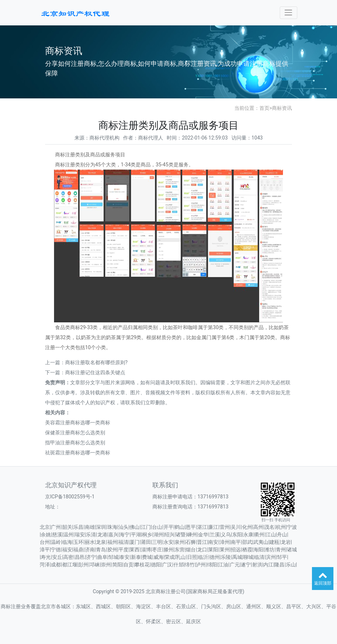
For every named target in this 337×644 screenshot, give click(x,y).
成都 (56, 565)
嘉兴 (113, 535)
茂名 (269, 527)
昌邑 (80, 557)
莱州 (225, 550)
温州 (68, 535)
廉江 (213, 527)
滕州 (168, 550)
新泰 (136, 557)
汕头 (123, 527)
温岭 (56, 542)
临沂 (203, 557)
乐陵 (226, 557)
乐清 (91, 535)
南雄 (90, 527)
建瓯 (274, 542)
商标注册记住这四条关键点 (95, 372)
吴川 (236, 527)
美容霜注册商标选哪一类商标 (78, 423)
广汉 (167, 565)
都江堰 (70, 565)
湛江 (202, 527)
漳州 (225, 542)
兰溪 (215, 535)
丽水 (90, 542)
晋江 (202, 542)
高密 (68, 557)
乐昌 (78, 527)
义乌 (226, 535)
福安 (67, 550)
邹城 (113, 557)
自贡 (128, 565)
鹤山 (180, 527)
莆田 (146, 542)
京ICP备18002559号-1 (70, 497)
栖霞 (247, 550)
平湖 (136, 535)
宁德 (56, 550)
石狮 (191, 542)
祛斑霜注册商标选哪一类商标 (78, 453)
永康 (248, 535)
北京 (45, 527)
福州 (112, 542)
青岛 (101, 550)
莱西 (135, 550)
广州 (56, 527)
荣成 (170, 557)
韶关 (67, 527)
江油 (223, 565)
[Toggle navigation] (289, 13)
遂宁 (246, 565)
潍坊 (269, 550)
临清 (259, 557)
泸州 (201, 565)
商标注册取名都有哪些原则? (96, 362)
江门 (146, 527)
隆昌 (279, 565)
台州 (45, 542)
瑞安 (80, 535)
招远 (236, 550)
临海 (67, 542)
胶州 (112, 550)
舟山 (282, 535)
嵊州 (192, 535)
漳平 (45, 550)
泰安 (124, 557)
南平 (236, 542)
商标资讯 (282, 108)
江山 (271, 535)
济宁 (91, 557)
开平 (168, 527)
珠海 (112, 527)
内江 (268, 565)
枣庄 (157, 550)
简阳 (117, 565)
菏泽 (45, 565)
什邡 (179, 565)
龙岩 (286, 542)
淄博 (146, 550)
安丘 (57, 557)
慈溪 (57, 535)
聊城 (248, 557)
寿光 (46, 557)
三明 (157, 542)
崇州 (106, 565)
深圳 (101, 527)
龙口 (202, 550)
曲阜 (102, 557)
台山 (157, 527)
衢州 (259, 535)
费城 (147, 557)
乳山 (181, 557)
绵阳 (212, 565)
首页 (264, 108)
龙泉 (101, 542)
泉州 (180, 542)
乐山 (291, 565)
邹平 (282, 557)
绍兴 (170, 535)
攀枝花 (142, 565)
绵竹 (190, 565)
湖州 (158, 535)
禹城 (237, 557)
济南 (90, 550)
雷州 (225, 527)
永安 (168, 542)
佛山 (135, 527)
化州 (247, 527)
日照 (192, 557)
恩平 (191, 527)
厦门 (135, 542)
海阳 (258, 550)
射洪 (257, 565)
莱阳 (213, 550)
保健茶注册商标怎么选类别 (75, 433)
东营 (180, 550)
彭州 (83, 565)
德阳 (156, 565)
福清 (123, 542)
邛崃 (95, 565)
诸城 (292, 550)
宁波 (292, 527)
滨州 (271, 557)
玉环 (78, 542)
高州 (258, 527)
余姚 (46, 535)
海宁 (124, 535)
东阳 (237, 535)
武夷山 (261, 542)
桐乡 (147, 535)
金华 (203, 535)
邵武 (247, 542)
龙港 (102, 535)
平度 (123, 550)
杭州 (281, 527)
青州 (281, 550)
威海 (158, 557)
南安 (213, 542)
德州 (215, 557)
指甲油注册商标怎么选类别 (75, 443)
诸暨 (181, 535)
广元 (235, 565)
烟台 (191, 550)
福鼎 (78, 550)
